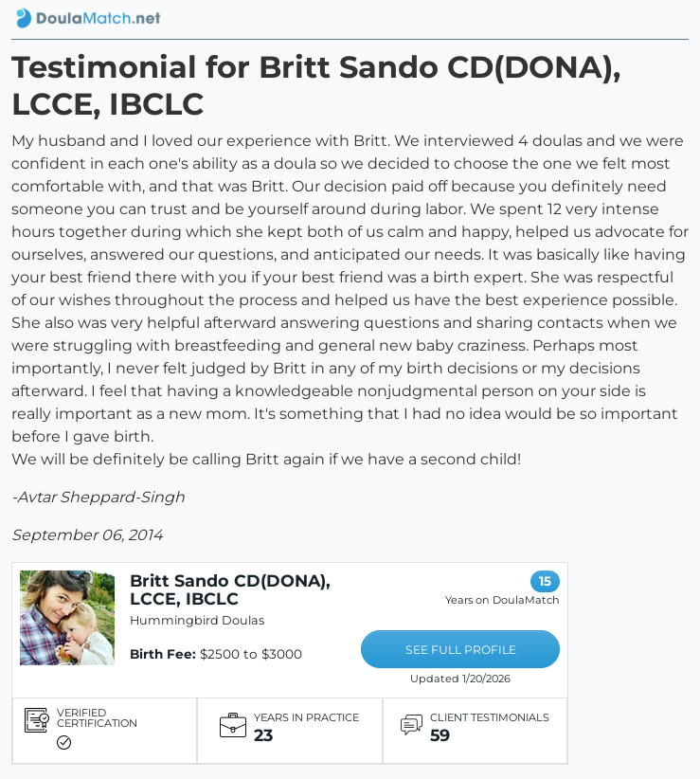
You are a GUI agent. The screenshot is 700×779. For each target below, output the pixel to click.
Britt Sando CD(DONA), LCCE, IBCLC (230, 589)
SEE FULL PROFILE (461, 650)
